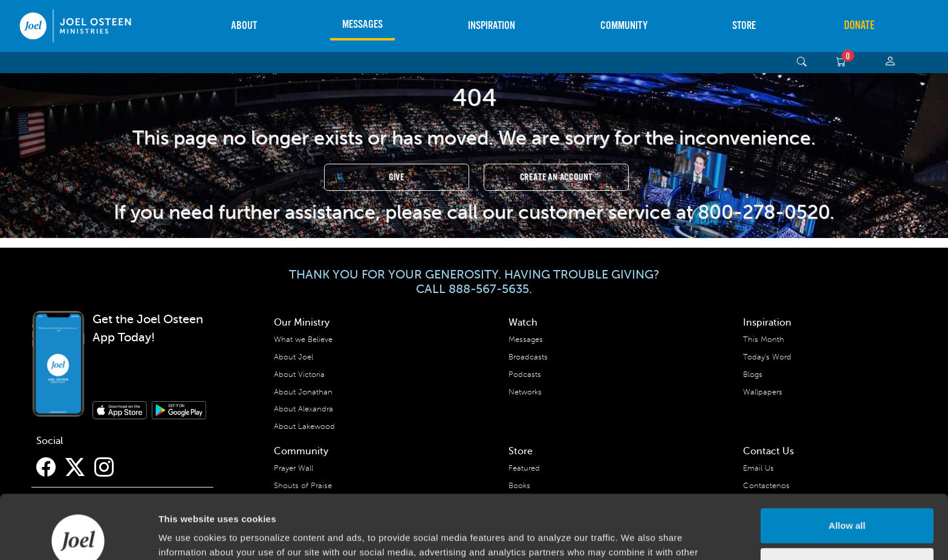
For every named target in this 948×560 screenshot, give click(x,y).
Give (397, 177)
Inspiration (492, 26)
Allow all (847, 462)
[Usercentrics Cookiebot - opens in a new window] (78, 536)
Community (624, 26)
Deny (847, 501)
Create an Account (557, 177)
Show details (187, 536)
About (244, 26)
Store (744, 26)
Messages (362, 24)
